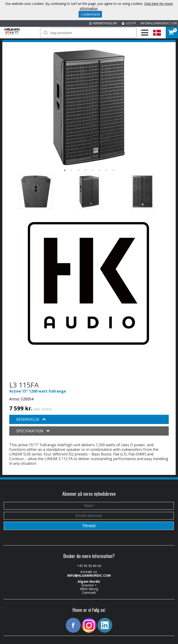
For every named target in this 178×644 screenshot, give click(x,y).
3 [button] (79, 170)
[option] (89, 107)
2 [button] (72, 170)
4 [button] (86, 170)
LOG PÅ (129, 23)
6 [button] (99, 170)
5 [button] (92, 170)
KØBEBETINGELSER (103, 23)
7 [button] (106, 170)
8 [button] (113, 170)
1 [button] (65, 170)
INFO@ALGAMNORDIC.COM (159, 23)
